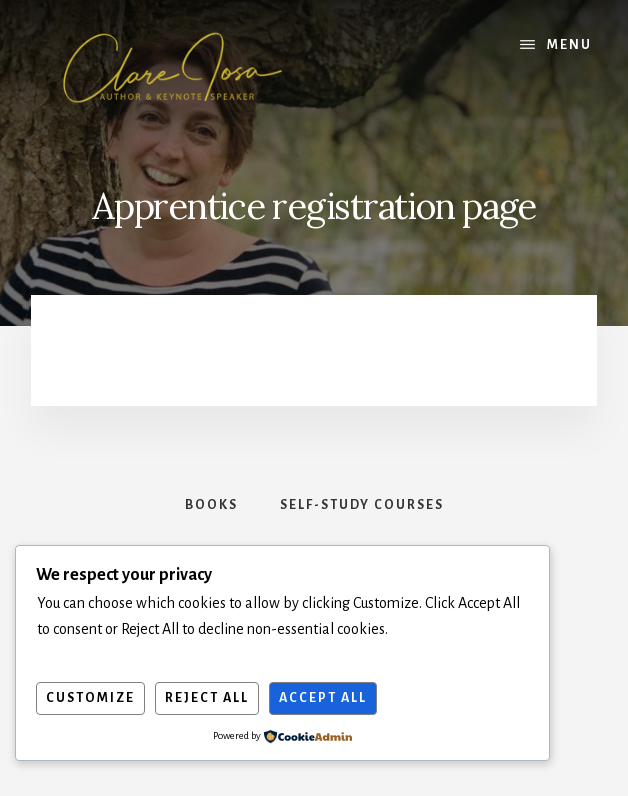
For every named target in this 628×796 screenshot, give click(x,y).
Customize (90, 698)
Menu (569, 45)
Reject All (207, 698)
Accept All (323, 698)
